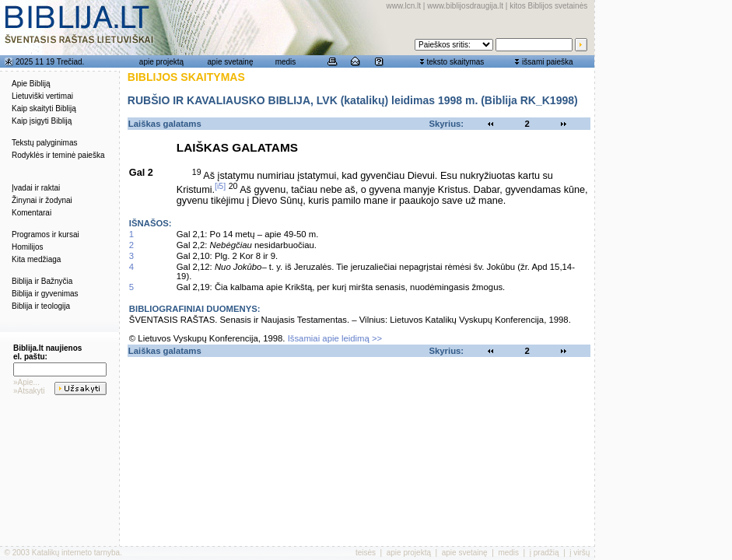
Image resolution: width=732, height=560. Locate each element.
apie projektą (161, 62)
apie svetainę (231, 62)
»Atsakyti (29, 391)
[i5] (220, 186)
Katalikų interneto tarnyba (76, 553)
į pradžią (545, 553)
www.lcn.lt (404, 6)
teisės (366, 553)
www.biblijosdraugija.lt (465, 6)
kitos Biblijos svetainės (548, 6)
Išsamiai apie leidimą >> (335, 338)
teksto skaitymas (455, 62)
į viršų (580, 553)
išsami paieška (548, 62)
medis (286, 62)
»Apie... (26, 382)
